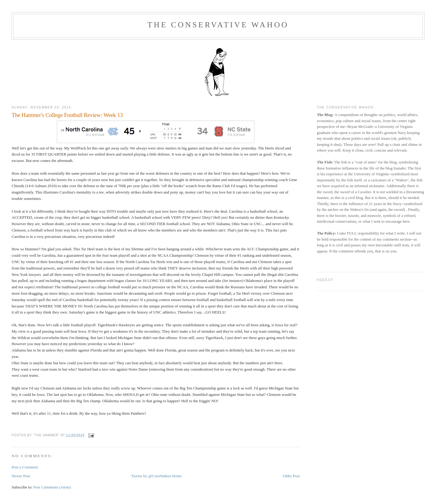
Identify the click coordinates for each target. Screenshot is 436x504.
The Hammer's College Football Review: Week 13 (67, 115)
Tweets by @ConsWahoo (151, 476)
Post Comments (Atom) (52, 487)
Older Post (291, 476)
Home (177, 476)
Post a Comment (25, 467)
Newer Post (21, 476)
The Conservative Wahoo (218, 25)
